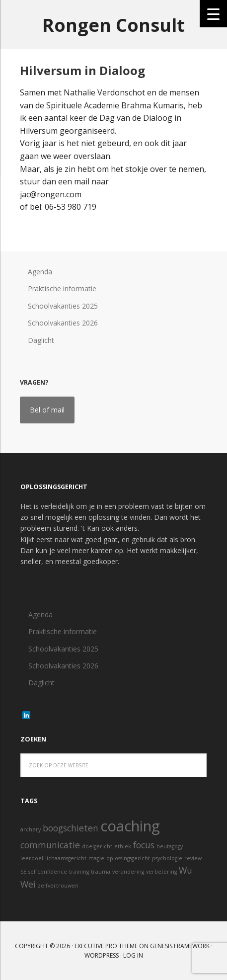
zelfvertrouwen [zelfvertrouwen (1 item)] (58, 886)
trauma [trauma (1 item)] (101, 872)
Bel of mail (47, 410)
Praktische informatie (62, 288)
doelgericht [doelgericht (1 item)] (97, 846)
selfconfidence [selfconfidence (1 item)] (48, 872)
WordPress (102, 955)
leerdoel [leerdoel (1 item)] (32, 858)
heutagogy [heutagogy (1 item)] (170, 846)
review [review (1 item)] (193, 858)
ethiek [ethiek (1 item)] (123, 846)
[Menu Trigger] (213, 14)
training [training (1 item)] (79, 872)
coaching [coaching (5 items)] (130, 826)
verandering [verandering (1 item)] (128, 872)
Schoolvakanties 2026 (63, 323)
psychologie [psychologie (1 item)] (167, 858)
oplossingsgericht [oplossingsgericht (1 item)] (128, 858)
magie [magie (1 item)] (96, 858)
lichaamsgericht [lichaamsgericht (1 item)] (66, 858)
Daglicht (41, 340)
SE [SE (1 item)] (23, 872)
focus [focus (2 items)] (144, 845)
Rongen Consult (113, 25)
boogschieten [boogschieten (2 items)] (71, 828)
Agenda (40, 272)
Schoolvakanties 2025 (63, 306)
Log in (133, 955)
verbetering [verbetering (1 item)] (161, 872)
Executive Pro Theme (106, 946)
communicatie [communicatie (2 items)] (50, 845)
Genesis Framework (180, 946)
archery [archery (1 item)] (31, 829)
